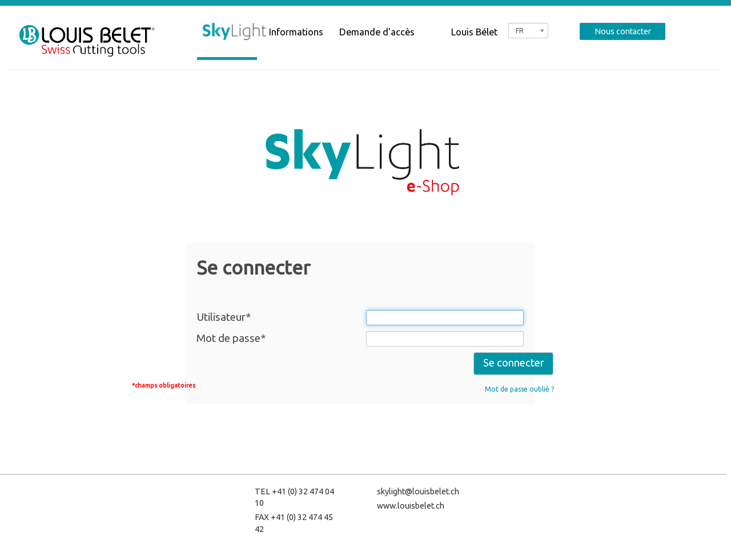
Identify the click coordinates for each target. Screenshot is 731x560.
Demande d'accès (377, 32)
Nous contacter (623, 31)
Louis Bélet (474, 32)
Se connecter (514, 363)
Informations (296, 32)
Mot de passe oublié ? (519, 389)
